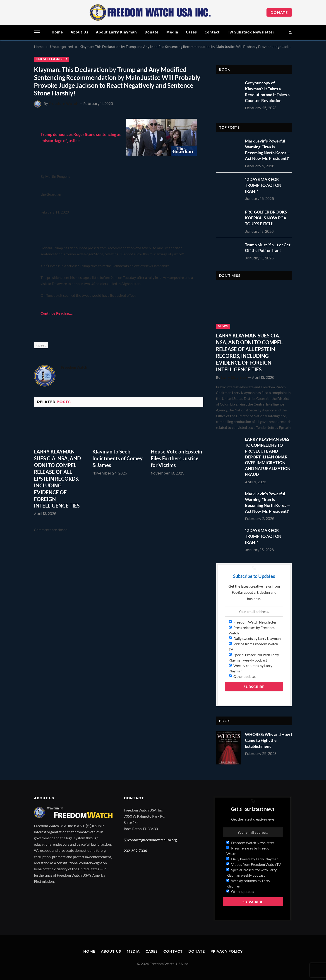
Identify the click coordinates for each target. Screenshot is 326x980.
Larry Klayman (234, 378)
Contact (212, 32)
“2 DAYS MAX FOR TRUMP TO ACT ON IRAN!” (263, 185)
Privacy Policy (227, 951)
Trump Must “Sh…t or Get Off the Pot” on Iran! (268, 248)
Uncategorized (51, 59)
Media (172, 32)
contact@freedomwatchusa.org (152, 840)
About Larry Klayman (116, 32)
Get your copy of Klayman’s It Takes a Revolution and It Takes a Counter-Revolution (267, 91)
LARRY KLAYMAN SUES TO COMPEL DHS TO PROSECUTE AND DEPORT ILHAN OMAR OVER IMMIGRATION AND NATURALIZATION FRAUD (268, 457)
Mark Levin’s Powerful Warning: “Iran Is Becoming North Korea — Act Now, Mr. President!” (268, 150)
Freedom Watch (64, 104)
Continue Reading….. (57, 313)
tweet (41, 345)
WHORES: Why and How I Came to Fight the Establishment (268, 740)
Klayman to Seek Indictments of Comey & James (117, 458)
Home (57, 32)
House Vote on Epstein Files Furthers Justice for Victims (176, 458)
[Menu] (37, 32)
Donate (279, 12)
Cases (191, 32)
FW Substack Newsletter (251, 32)
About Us (79, 32)
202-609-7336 (135, 851)
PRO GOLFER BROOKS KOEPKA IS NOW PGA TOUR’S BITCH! (266, 218)
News (223, 326)
